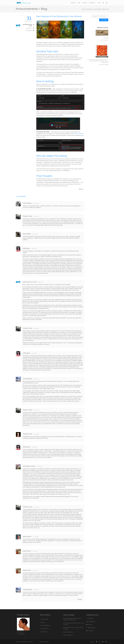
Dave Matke (27, 234)
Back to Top (90, 618)
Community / (90, 9)
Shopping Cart (91, 622)
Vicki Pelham (27, 203)
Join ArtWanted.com (46, 626)
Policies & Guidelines (44, 642)
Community (92, 3)
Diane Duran (27, 551)
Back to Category (100, 16)
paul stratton (27, 536)
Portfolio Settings (79, 134)
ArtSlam (31, 642)
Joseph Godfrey (22, 634)
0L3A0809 (106, 38)
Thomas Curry (105, 40)
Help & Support (91, 628)
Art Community (45, 629)
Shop (79, 3)
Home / (84, 9)
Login (99, 3)
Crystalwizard (28, 379)
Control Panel (44, 632)
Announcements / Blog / (100, 9)
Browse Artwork (45, 619)
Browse (73, 3)
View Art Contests (68, 635)
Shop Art (43, 622)
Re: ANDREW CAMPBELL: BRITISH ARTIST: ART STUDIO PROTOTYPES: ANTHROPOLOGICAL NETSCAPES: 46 (98, 61)
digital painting (20, 632)
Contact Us (90, 631)
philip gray (26, 248)
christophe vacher (29, 466)
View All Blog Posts (68, 632)
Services (85, 3)
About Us (89, 625)
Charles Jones (28, 216)
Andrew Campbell (104, 65)
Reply (104, 20)
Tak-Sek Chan (27, 434)
